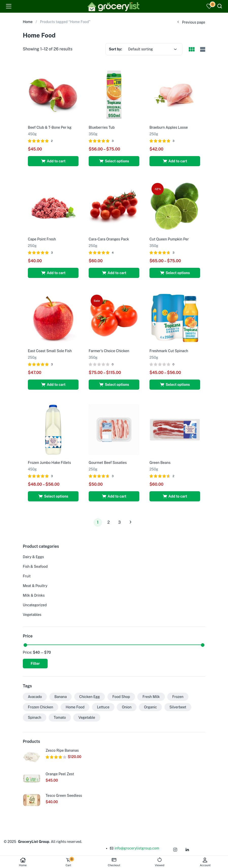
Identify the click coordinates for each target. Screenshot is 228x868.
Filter (35, 664)
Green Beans (160, 463)
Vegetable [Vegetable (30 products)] (87, 718)
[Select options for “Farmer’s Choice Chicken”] (114, 385)
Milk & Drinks (34, 595)
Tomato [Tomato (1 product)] (60, 718)
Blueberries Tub (102, 127)
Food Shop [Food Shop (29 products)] (121, 697)
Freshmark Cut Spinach (169, 351)
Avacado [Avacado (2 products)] (35, 697)
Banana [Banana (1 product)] (61, 697)
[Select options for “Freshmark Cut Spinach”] (175, 385)
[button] (53, 161)
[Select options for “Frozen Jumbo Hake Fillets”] (53, 496)
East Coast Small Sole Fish (50, 351)
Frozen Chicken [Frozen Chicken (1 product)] (41, 707)
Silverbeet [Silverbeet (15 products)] (178, 707)
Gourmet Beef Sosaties (108, 463)
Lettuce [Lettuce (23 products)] (103, 707)
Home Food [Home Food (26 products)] (75, 707)
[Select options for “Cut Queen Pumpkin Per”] (175, 273)
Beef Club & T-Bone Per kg (50, 127)
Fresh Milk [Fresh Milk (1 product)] (151, 697)
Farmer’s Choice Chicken (109, 351)
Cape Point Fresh (42, 239)
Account (205, 862)
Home (23, 862)
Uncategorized (35, 605)
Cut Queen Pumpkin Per (169, 239)
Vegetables (32, 615)
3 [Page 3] (119, 522)
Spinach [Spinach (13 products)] (35, 718)
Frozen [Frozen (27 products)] (178, 697)
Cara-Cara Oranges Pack (109, 239)
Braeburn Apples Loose (169, 127)
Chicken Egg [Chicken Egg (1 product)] (90, 697)
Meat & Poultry (35, 586)
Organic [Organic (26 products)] (150, 707)
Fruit (27, 576)
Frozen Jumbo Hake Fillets (49, 463)
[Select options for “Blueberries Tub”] (114, 161)
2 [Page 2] (109, 522)
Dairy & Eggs (33, 557)
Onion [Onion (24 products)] (127, 707)
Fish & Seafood (35, 567)
